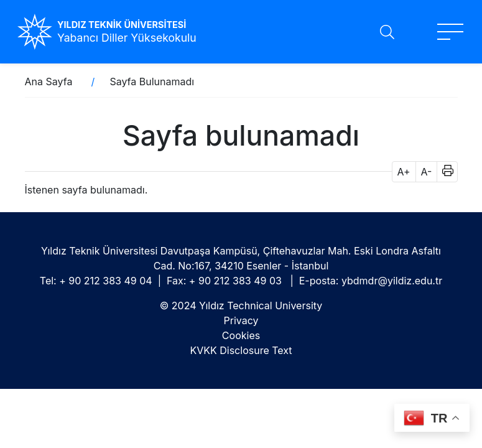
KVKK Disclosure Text (241, 350)
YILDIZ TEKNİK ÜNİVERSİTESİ (122, 25)
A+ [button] (404, 172)
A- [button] (427, 172)
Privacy (241, 320)
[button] (444, 172)
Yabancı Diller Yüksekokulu (127, 38)
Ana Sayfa (49, 82)
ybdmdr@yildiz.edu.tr (392, 281)
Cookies (241, 335)
